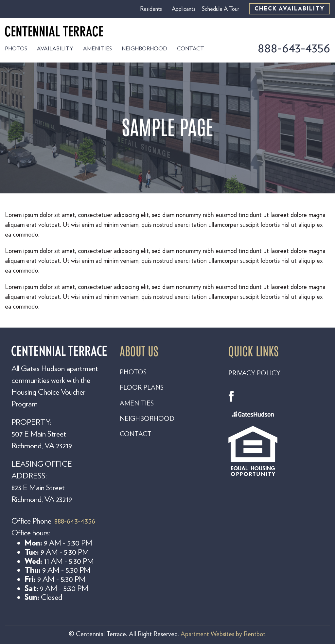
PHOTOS (133, 372)
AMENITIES (137, 403)
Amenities (97, 48)
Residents (151, 9)
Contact (191, 48)
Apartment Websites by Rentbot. (224, 634)
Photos (16, 48)
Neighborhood (144, 48)
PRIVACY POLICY (254, 373)
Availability (55, 48)
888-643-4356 (294, 48)
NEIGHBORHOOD (147, 419)
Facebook (234, 396)
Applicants (184, 9)
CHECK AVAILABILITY (290, 9)
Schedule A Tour (220, 9)
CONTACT (136, 434)
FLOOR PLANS (142, 387)
